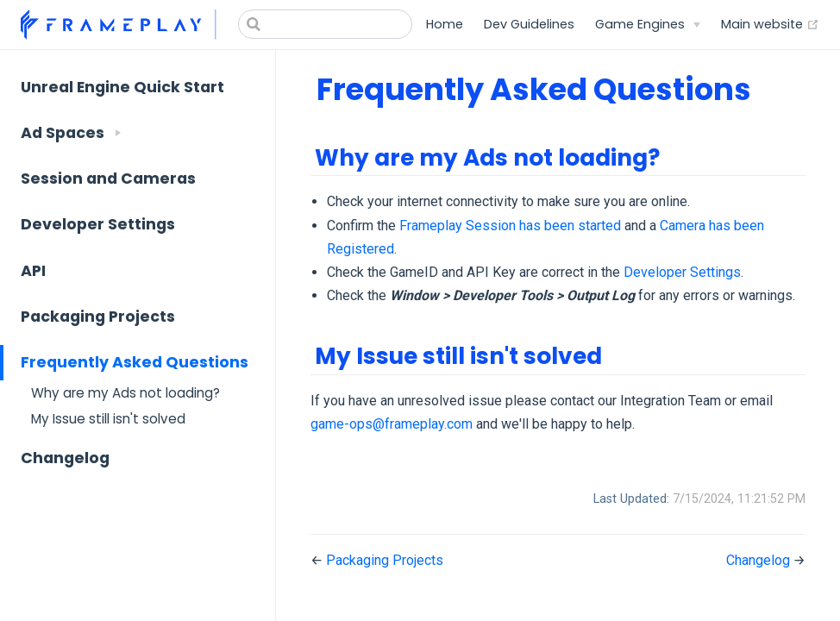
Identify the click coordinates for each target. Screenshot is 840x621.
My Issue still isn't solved (108, 419)
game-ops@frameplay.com (392, 424)
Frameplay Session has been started (510, 226)
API (33, 271)
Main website (770, 24)
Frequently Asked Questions (135, 362)
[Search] (325, 24)
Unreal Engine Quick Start (122, 87)
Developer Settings (98, 224)
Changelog (65, 458)
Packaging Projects (98, 317)
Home (445, 24)
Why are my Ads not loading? (125, 393)
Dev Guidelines (529, 24)
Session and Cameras (108, 179)
